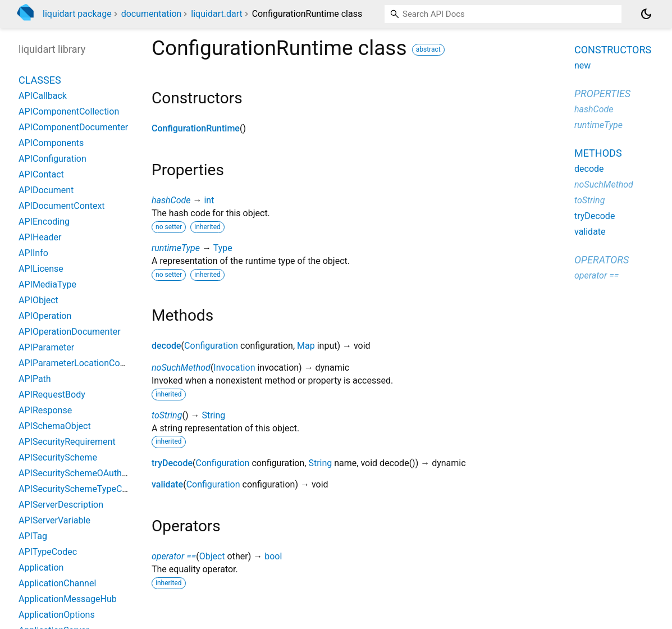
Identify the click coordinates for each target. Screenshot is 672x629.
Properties (602, 94)
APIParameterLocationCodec (76, 363)
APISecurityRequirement (67, 442)
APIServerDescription (61, 505)
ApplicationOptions (57, 615)
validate (167, 484)
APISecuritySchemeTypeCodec (80, 489)
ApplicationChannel (57, 583)
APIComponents (51, 143)
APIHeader (40, 237)
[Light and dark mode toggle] (646, 14)
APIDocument (46, 190)
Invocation (234, 368)
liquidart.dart (216, 14)
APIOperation (45, 316)
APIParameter (46, 347)
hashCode (171, 200)
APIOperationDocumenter (70, 332)
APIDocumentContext (62, 206)
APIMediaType (47, 284)
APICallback (43, 96)
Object (212, 556)
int (209, 200)
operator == (174, 556)
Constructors (613, 50)
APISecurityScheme (58, 457)
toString (167, 415)
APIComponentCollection (69, 111)
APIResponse (45, 410)
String (213, 415)
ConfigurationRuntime (196, 128)
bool (273, 556)
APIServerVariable (54, 520)
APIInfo (33, 253)
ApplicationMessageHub (68, 599)
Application (41, 568)
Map (306, 346)
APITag (33, 536)
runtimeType (176, 248)
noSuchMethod (181, 368)
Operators (602, 260)
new (582, 65)
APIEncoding (44, 222)
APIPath (35, 379)
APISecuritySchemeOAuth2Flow (82, 473)
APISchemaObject (55, 426)
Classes (40, 80)
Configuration (211, 346)
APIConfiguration (52, 159)
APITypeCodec (48, 552)
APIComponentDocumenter (73, 127)
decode (166, 346)
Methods (598, 153)
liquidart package (77, 14)
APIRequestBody (52, 395)
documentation (152, 14)
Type (223, 248)
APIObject (38, 300)
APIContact (41, 174)
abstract (428, 49)
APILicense (41, 269)
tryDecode (172, 463)
